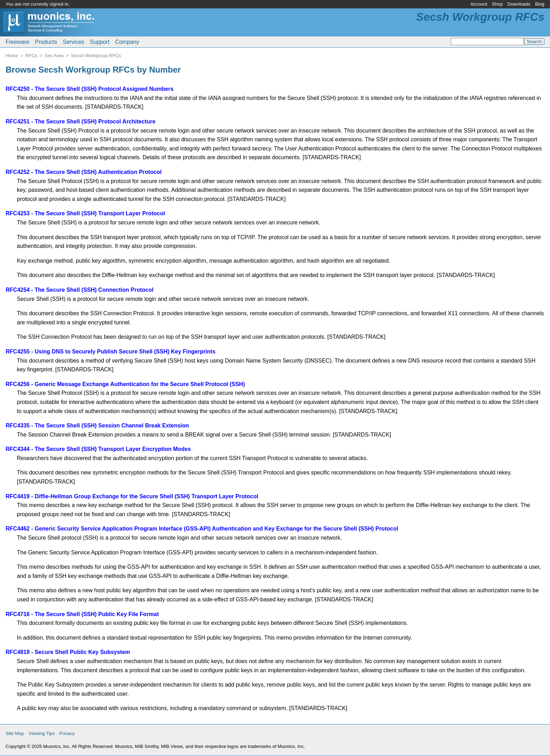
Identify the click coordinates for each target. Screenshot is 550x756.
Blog (540, 4)
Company (127, 42)
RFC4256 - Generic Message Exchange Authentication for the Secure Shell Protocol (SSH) (125, 384)
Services (73, 42)
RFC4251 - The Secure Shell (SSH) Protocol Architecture (81, 121)
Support (100, 42)
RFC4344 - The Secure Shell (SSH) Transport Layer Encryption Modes (98, 449)
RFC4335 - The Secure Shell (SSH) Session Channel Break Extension (97, 426)
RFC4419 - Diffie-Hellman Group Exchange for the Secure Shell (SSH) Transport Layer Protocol (132, 496)
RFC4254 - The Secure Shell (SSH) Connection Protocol (79, 290)
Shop (497, 4)
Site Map (15, 733)
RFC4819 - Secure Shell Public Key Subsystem (68, 652)
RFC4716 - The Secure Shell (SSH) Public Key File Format (82, 614)
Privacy (67, 733)
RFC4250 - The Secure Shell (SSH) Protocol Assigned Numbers (90, 89)
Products (46, 42)
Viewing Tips (42, 733)
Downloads (519, 4)
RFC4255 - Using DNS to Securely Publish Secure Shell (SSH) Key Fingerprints (110, 352)
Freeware (18, 42)
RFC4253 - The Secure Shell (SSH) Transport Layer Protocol (85, 213)
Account (479, 4)
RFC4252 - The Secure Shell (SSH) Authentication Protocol (84, 172)
